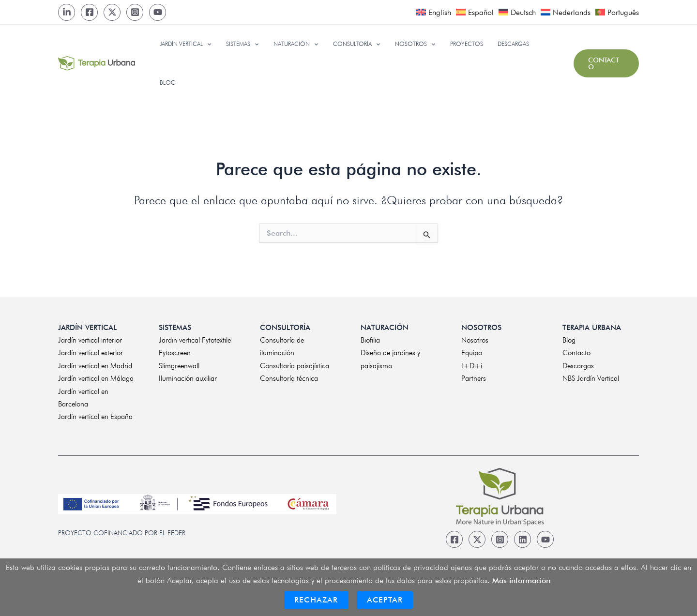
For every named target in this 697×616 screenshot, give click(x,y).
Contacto (576, 350)
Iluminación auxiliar (188, 376)
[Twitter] (112, 12)
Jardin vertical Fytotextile (195, 338)
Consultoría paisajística (295, 363)
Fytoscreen (175, 350)
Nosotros (475, 338)
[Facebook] (89, 12)
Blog (569, 338)
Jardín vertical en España (95, 414)
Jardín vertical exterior (91, 350)
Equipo (472, 350)
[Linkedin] (523, 537)
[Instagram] (135, 12)
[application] (227, 44)
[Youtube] (158, 12)
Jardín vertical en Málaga (96, 376)
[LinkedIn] (67, 12)
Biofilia (370, 338)
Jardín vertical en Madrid (95, 363)
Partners (474, 376)
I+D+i (472, 363)
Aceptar (385, 600)
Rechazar (316, 600)
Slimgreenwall (179, 363)
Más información (521, 580)
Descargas (578, 363)
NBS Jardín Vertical (591, 376)
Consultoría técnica (289, 376)
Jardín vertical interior (90, 338)
